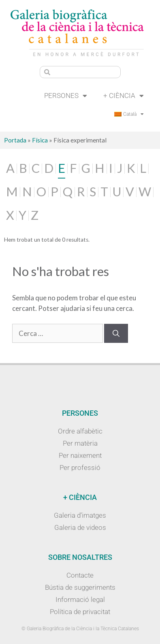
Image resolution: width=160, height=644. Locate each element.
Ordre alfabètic (80, 431)
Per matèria (80, 443)
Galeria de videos (80, 527)
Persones (66, 96)
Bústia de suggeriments (80, 587)
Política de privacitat (80, 612)
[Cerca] (116, 334)
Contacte (80, 575)
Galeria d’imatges (80, 515)
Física (40, 140)
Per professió (80, 468)
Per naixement (80, 455)
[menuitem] (129, 114)
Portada (15, 140)
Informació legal (80, 599)
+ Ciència (124, 96)
